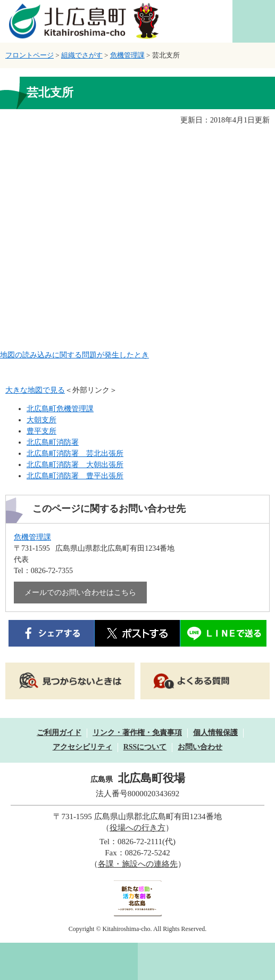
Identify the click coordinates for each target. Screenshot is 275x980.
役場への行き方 (137, 828)
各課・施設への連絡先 (138, 864)
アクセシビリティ (82, 747)
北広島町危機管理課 (60, 409)
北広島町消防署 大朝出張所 (75, 465)
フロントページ (30, 55)
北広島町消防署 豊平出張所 (75, 476)
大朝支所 (41, 420)
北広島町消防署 (53, 442)
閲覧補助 (254, 21)
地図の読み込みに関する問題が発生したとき (74, 355)
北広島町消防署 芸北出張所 (75, 454)
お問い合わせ (200, 747)
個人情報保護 (215, 733)
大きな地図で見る (35, 390)
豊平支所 (41, 431)
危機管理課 (127, 55)
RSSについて (145, 747)
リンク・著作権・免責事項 (137, 733)
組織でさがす (82, 55)
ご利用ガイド (59, 733)
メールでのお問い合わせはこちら (80, 593)
